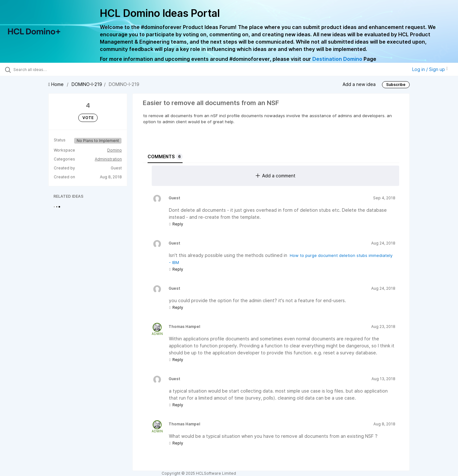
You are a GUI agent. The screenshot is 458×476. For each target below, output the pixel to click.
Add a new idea (359, 84)
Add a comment (276, 176)
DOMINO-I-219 (87, 84)
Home (57, 84)
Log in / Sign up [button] (430, 69)
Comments (165, 157)
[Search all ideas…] (54, 69)
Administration (108, 159)
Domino (114, 150)
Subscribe (396, 85)
